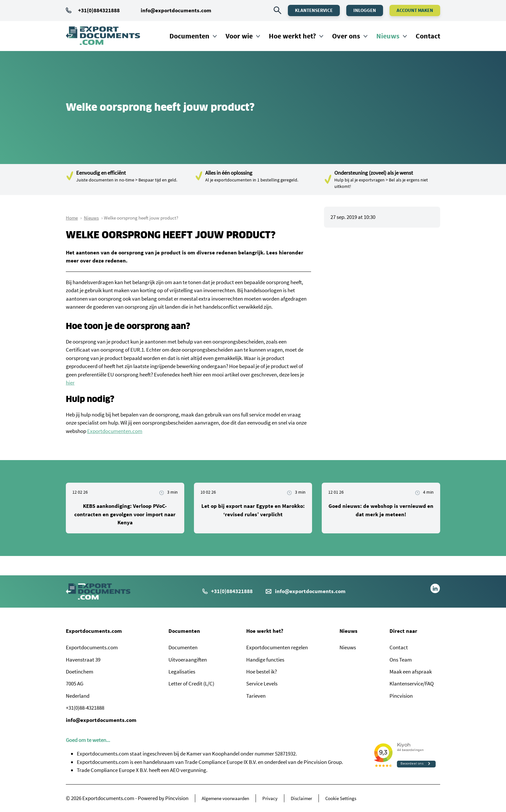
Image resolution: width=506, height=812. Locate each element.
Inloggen (365, 10)
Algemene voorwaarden (225, 798)
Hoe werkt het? (292, 36)
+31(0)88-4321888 (85, 708)
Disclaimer (301, 798)
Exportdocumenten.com (115, 431)
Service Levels (262, 684)
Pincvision (401, 696)
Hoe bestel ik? (262, 672)
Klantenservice (314, 10)
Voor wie (239, 36)
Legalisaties (182, 672)
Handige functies (265, 660)
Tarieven (256, 696)
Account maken (415, 10)
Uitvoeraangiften (188, 660)
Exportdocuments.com (94, 631)
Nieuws (388, 36)
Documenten (189, 36)
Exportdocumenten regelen (277, 647)
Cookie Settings (341, 798)
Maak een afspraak (411, 672)
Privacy (270, 798)
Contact (428, 36)
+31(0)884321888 (93, 10)
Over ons (346, 36)
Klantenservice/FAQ (412, 684)
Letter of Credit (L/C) (191, 684)
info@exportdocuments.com (176, 10)
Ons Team (401, 660)
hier (70, 383)
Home (72, 218)
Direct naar (403, 631)
